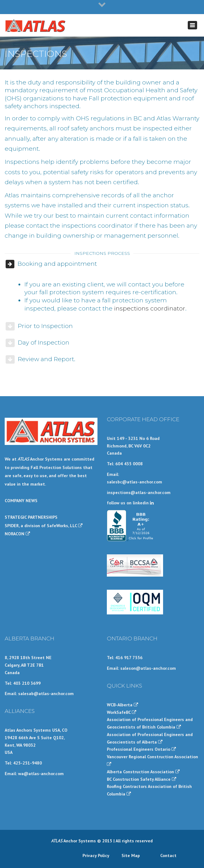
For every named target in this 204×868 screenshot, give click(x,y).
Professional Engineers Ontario (141, 749)
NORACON (17, 534)
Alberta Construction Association (143, 772)
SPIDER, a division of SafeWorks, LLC (44, 526)
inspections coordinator (150, 308)
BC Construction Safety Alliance (142, 779)
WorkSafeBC (122, 712)
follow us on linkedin (130, 503)
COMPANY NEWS (21, 501)
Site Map (131, 855)
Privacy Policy (96, 855)
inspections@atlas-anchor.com (139, 492)
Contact (168, 855)
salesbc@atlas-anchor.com (134, 482)
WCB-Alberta (122, 705)
